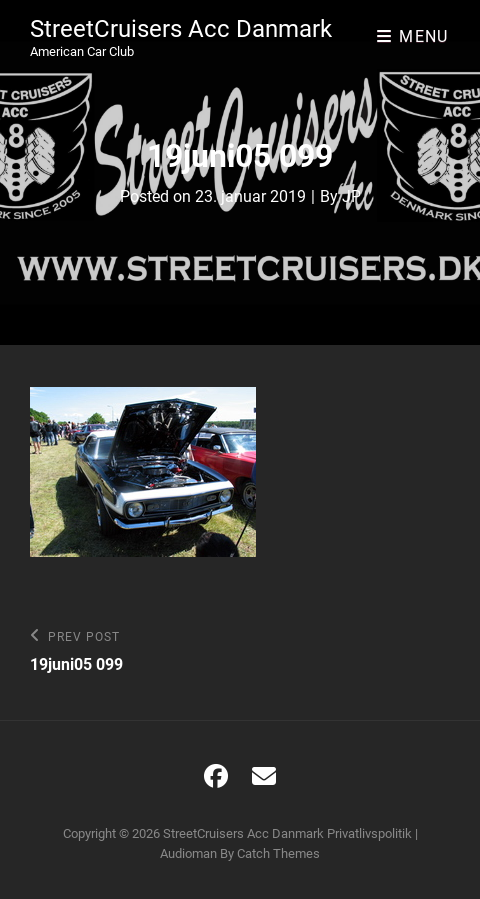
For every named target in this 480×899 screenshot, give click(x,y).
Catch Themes (278, 853)
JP (351, 196)
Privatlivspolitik (369, 833)
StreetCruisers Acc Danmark (181, 29)
